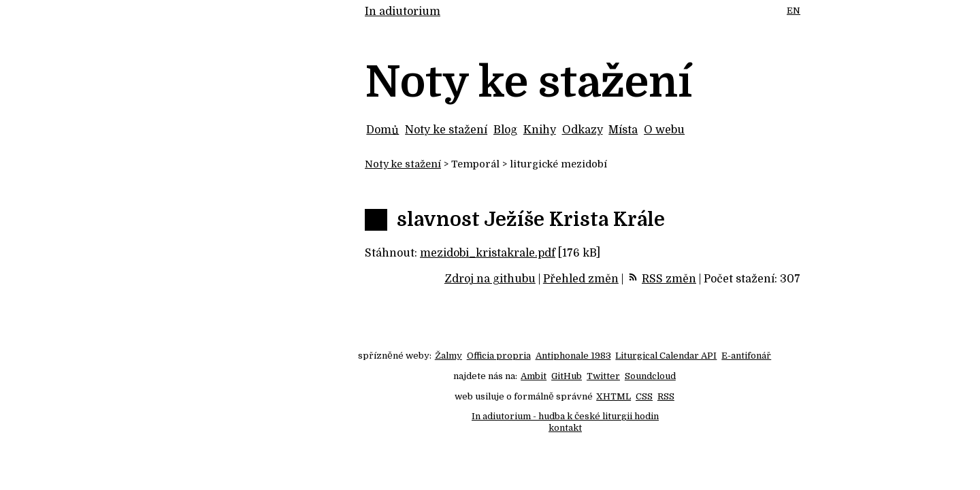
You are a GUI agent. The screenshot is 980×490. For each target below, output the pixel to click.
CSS (644, 396)
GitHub (567, 376)
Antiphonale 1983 (573, 356)
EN (794, 11)
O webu (664, 130)
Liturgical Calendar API (666, 356)
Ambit (534, 376)
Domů (382, 130)
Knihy (540, 130)
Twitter (603, 376)
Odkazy (583, 130)
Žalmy (448, 356)
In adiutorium (403, 12)
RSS (666, 396)
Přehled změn (581, 279)
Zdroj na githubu (490, 279)
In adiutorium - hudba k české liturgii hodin (565, 416)
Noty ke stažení (446, 130)
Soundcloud (650, 376)
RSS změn (669, 279)
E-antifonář (746, 356)
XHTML (614, 396)
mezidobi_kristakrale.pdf (488, 253)
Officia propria (499, 356)
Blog (505, 130)
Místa (623, 130)
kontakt (565, 428)
